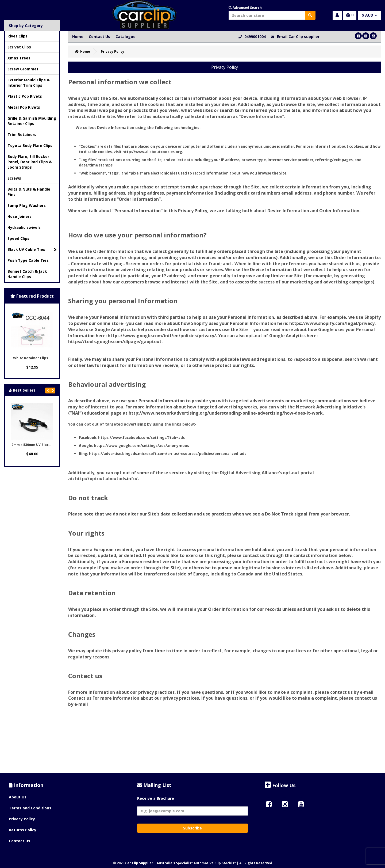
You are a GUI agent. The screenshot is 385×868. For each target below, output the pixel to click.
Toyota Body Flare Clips (30, 145)
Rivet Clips (18, 36)
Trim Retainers (22, 134)
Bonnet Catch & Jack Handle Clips (27, 274)
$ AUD (369, 15)
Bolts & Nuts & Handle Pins (29, 192)
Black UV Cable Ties (32, 250)
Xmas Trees (19, 58)
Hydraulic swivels (24, 227)
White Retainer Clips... (32, 358)
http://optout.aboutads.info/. (107, 479)
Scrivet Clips (19, 47)
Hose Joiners (20, 216)
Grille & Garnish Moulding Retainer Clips (32, 121)
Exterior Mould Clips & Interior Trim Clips (29, 83)
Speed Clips (18, 238)
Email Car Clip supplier (298, 37)
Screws (14, 178)
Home (78, 37)
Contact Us (99, 37)
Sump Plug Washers (27, 205)
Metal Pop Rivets (24, 107)
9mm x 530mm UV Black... (33, 445)
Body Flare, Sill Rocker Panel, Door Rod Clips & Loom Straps (30, 162)
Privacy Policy (22, 819)
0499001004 (255, 37)
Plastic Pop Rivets (25, 96)
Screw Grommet (23, 69)
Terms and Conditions (30, 808)
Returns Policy (23, 830)
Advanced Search (245, 8)
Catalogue (126, 37)
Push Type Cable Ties (28, 260)
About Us (18, 797)
